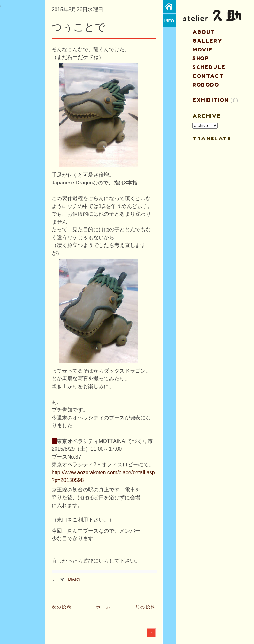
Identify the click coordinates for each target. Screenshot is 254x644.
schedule (209, 67)
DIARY (74, 579)
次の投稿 (62, 607)
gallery (207, 41)
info (169, 21)
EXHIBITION (211, 100)
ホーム (104, 607)
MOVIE (203, 50)
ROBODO (206, 85)
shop (201, 58)
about (204, 32)
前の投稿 (146, 607)
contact (208, 76)
